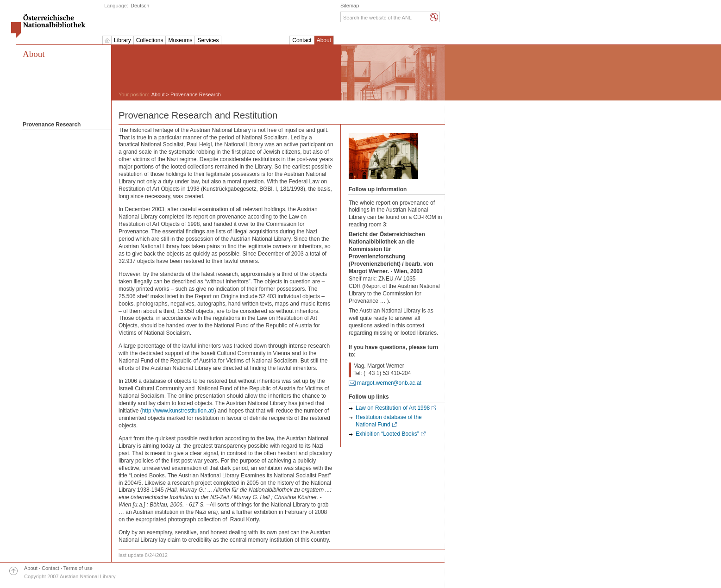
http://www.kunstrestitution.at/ (178, 411)
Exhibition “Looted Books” (387, 434)
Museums (180, 40)
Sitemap (350, 6)
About (324, 40)
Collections (150, 40)
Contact (302, 40)
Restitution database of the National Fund (389, 421)
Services (208, 40)
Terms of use (78, 568)
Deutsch (140, 6)
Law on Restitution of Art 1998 (393, 408)
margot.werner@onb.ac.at (389, 383)
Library (122, 40)
